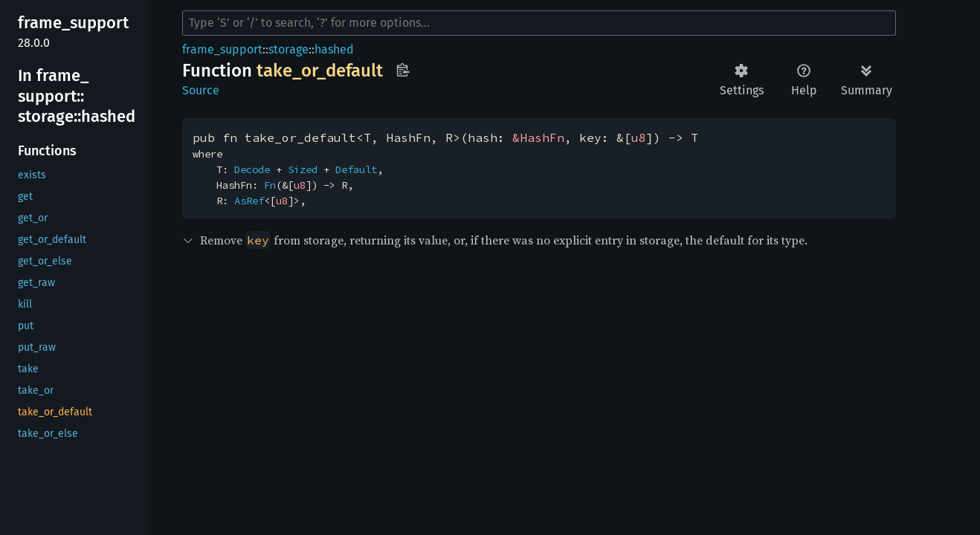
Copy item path (403, 70)
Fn (270, 185)
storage (288, 49)
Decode (252, 169)
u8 (639, 137)
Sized (303, 169)
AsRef (249, 201)
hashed (334, 49)
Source (201, 90)
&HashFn (538, 137)
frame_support (222, 49)
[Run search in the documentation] (539, 23)
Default (356, 169)
